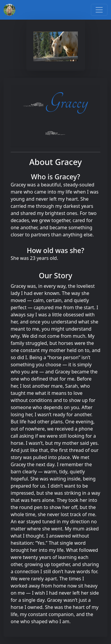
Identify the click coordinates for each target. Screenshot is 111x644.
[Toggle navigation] (99, 10)
